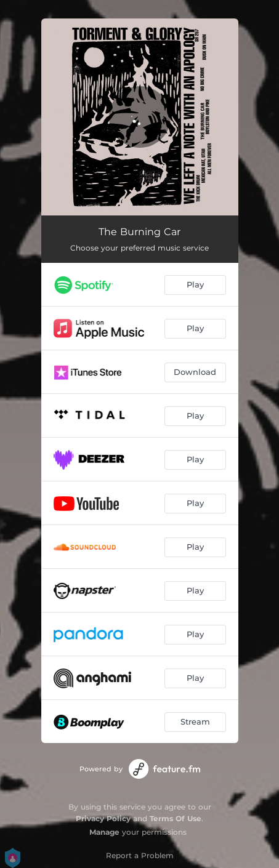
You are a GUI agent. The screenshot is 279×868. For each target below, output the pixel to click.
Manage (104, 832)
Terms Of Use (176, 818)
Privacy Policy (103, 818)
